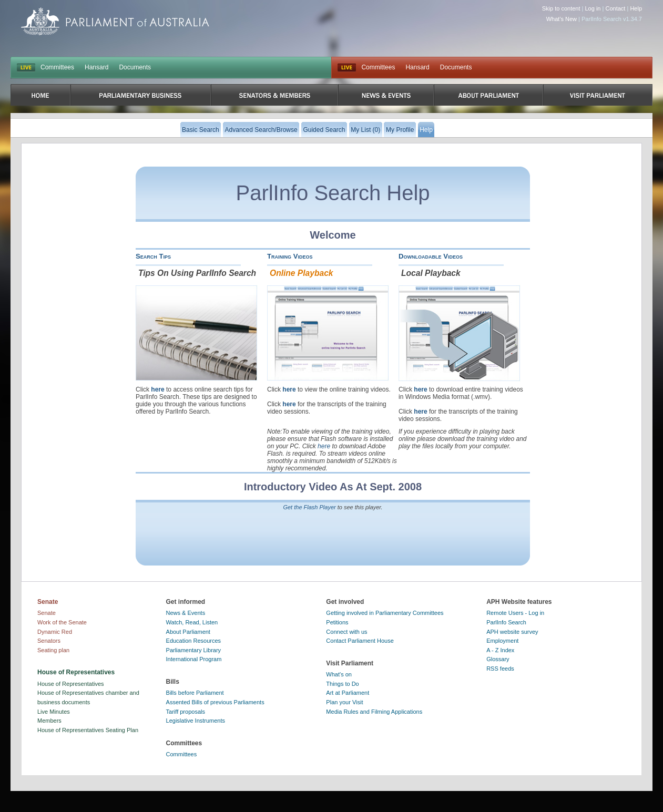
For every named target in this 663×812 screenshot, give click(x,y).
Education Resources (194, 641)
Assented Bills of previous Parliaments (215, 702)
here (157, 389)
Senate (47, 613)
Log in (593, 8)
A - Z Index (500, 650)
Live (347, 68)
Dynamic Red (55, 632)
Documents (135, 67)
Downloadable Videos (431, 256)
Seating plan (53, 650)
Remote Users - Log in (515, 613)
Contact (615, 8)
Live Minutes (54, 712)
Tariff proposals (186, 712)
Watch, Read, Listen (192, 622)
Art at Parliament (348, 693)
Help (636, 8)
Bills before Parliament (195, 693)
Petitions (337, 622)
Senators (49, 641)
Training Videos (290, 256)
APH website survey (512, 632)
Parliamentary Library (194, 650)
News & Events (186, 613)
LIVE (26, 68)
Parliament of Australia (115, 21)
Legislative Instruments (196, 721)
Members (49, 721)
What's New (562, 19)
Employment (502, 641)
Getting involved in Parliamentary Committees (385, 613)
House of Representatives (71, 684)
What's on (339, 674)
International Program (194, 659)
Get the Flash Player (309, 507)
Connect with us (346, 632)
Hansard (96, 67)
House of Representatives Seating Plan (88, 730)
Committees (57, 67)
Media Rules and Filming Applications (374, 712)
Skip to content (561, 8)
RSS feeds (500, 669)
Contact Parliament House (360, 641)
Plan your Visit (344, 702)
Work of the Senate (62, 622)
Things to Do (342, 684)
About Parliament (188, 632)
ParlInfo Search (506, 622)
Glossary (498, 659)
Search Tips (153, 256)
